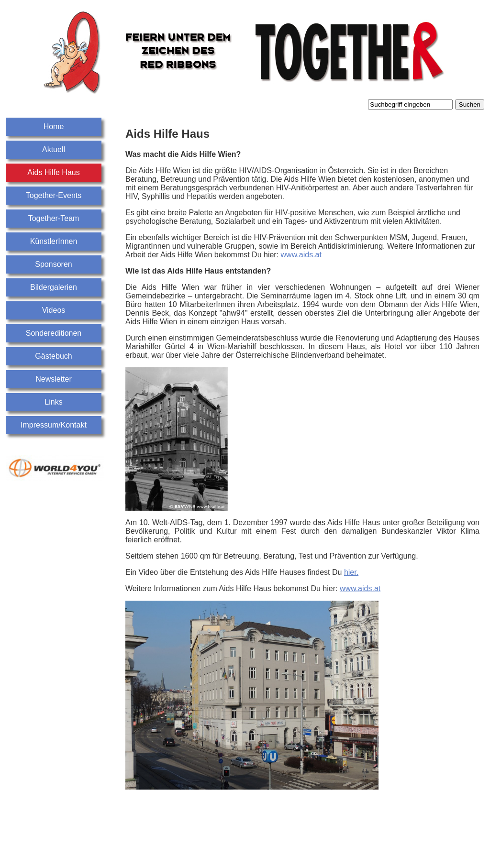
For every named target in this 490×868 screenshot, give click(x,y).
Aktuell (54, 149)
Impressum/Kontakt (54, 425)
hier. (351, 572)
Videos (54, 310)
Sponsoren (53, 264)
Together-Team (54, 218)
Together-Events (54, 195)
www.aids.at (302, 255)
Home (54, 126)
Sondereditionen (54, 333)
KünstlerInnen (54, 241)
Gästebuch (53, 356)
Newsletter (54, 379)
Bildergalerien (54, 287)
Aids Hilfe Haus (53, 172)
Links (53, 402)
